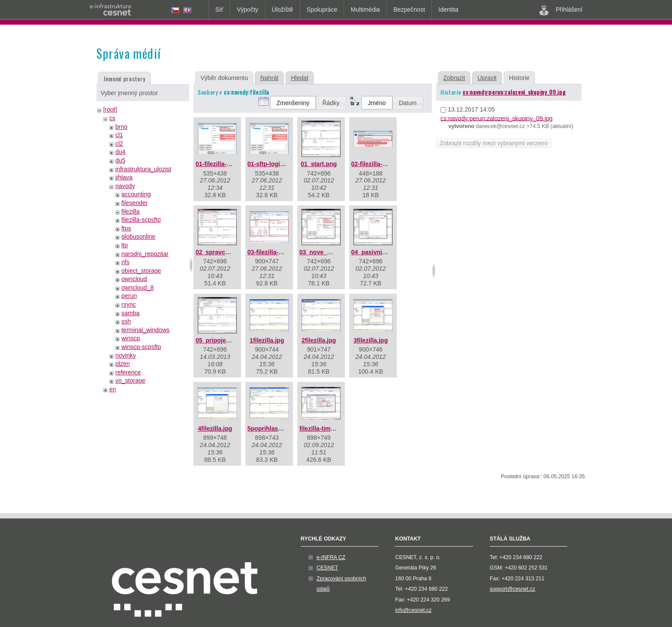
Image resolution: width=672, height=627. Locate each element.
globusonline (138, 237)
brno (121, 127)
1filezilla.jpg (267, 340)
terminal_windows (145, 330)
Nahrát (270, 78)
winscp (130, 338)
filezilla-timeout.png (328, 429)
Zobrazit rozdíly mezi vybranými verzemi (494, 143)
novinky (125, 355)
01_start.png (319, 164)
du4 (120, 152)
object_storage (141, 271)
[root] (110, 109)
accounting (136, 194)
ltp (124, 245)
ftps (126, 228)
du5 (120, 160)
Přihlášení (561, 10)
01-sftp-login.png (272, 164)
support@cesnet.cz (513, 589)
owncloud (134, 279)
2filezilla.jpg (319, 340)
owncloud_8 (137, 288)
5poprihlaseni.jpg (273, 429)
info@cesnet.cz (413, 610)
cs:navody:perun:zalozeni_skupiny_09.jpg (514, 92)
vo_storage (130, 381)
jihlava (124, 177)
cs (112, 118)
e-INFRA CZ (331, 557)
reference (128, 372)
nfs (125, 262)
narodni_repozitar (145, 254)
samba (130, 313)
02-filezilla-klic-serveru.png (390, 164)
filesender (134, 203)
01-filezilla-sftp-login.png (231, 164)
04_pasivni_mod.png (381, 252)
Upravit (487, 78)
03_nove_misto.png (328, 252)
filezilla (130, 211)
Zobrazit (454, 78)
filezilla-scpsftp (141, 220)
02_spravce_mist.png (226, 252)
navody (125, 186)
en (113, 389)
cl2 (119, 144)
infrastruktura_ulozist (143, 169)
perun (129, 296)
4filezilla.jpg (215, 429)
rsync (128, 304)
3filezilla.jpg (371, 340)
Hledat (299, 78)
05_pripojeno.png (221, 340)
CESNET (328, 568)
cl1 (119, 135)
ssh (126, 321)
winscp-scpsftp (141, 347)
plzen (122, 364)
